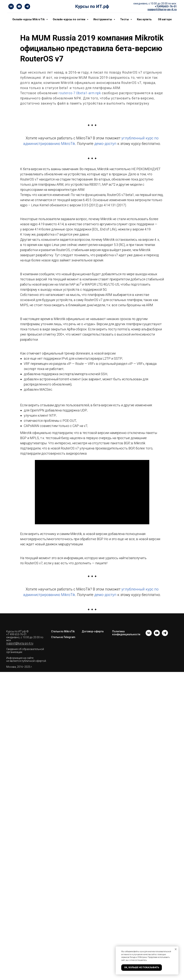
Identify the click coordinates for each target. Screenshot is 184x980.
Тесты (125, 19)
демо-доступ (105, 144)
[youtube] (19, 6)
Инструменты (103, 19)
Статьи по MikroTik (63, 631)
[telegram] (27, 6)
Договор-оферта (93, 631)
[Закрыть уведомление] (176, 949)
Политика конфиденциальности (126, 633)
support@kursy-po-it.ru (20, 643)
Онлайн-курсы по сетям (69, 19)
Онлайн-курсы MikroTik (29, 19)
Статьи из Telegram (63, 637)
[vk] (11, 6)
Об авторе (165, 19)
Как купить (144, 19)
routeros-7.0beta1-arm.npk (80, 93)
